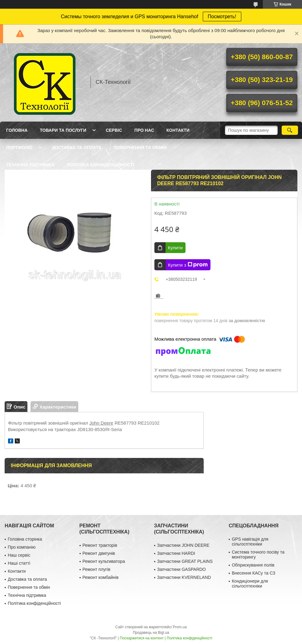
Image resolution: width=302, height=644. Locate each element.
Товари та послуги (63, 130)
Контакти (178, 130)
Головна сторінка (25, 539)
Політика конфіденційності (100, 165)
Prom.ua (180, 627)
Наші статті (19, 563)
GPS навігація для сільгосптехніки (250, 542)
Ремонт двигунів (99, 553)
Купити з (188, 265)
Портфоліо (19, 147)
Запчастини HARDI (176, 553)
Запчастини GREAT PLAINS (185, 561)
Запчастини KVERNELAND (184, 577)
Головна (17, 130)
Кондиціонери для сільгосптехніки (250, 584)
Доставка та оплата (77, 147)
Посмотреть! (222, 17)
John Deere (101, 423)
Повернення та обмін (140, 147)
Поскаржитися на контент (142, 638)
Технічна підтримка (30, 165)
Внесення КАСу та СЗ (253, 573)
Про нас (144, 130)
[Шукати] (290, 130)
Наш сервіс (19, 555)
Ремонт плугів (96, 569)
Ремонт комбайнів (101, 577)
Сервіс (114, 130)
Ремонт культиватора (104, 561)
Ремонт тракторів (100, 545)
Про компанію (22, 547)
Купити (175, 248)
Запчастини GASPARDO (182, 569)
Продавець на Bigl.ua (151, 633)
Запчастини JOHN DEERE (183, 545)
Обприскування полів (253, 565)
